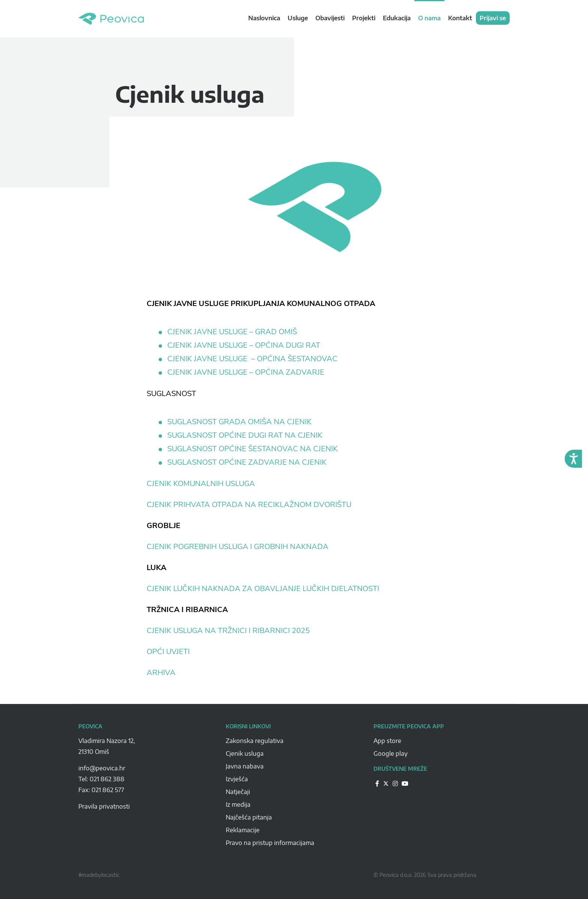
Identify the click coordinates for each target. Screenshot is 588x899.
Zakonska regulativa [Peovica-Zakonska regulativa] (255, 741)
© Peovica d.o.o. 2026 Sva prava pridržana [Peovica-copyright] (425, 875)
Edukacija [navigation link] (397, 18)
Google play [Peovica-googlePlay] (391, 753)
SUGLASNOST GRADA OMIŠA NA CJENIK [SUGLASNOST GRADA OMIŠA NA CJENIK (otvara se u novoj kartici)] (239, 422)
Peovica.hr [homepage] (111, 19)
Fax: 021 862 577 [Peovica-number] (101, 790)
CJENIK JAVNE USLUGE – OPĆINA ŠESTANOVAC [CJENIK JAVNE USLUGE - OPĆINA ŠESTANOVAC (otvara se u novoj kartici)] (253, 359)
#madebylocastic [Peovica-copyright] (99, 875)
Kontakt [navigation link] (460, 18)
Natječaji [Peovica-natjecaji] (238, 792)
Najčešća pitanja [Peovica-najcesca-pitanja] (249, 817)
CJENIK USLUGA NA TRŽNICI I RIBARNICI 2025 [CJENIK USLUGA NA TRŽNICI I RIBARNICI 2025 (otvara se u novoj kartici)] (228, 631)
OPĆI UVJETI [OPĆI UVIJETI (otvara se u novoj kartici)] (168, 652)
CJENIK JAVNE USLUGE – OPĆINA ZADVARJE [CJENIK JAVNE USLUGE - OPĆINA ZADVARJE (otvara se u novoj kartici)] (247, 372)
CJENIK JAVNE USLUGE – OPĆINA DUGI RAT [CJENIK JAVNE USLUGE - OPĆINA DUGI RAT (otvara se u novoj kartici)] (245, 345)
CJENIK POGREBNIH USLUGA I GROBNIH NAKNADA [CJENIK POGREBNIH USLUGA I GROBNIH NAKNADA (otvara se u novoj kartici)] (238, 547)
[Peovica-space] (146, 760)
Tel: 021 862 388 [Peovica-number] (101, 779)
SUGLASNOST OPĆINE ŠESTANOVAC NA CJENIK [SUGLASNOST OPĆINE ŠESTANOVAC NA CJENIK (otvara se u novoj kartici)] (253, 449)
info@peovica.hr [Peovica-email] (102, 768)
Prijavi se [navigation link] (493, 18)
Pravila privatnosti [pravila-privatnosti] (104, 806)
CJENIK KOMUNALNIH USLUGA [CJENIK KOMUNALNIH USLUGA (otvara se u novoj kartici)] (201, 484)
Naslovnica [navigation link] (264, 18)
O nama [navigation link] (429, 18)
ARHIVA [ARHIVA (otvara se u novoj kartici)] (161, 673)
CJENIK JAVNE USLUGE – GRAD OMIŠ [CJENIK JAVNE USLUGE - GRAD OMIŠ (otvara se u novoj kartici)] (232, 332)
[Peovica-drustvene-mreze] (377, 783)
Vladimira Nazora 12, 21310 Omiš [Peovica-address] (107, 746)
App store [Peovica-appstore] (387, 741)
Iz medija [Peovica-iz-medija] (238, 804)
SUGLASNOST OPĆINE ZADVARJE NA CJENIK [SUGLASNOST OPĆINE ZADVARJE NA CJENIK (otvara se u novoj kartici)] (247, 462)
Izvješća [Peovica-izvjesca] (237, 779)
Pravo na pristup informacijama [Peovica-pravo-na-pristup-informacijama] (270, 843)
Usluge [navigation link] (298, 18)
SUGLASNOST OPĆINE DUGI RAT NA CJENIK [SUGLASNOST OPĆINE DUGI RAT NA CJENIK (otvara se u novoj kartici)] (245, 435)
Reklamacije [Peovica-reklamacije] (243, 830)
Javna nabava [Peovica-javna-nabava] (245, 766)
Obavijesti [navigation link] (330, 18)
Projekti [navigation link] (364, 18)
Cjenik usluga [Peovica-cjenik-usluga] (245, 753)
